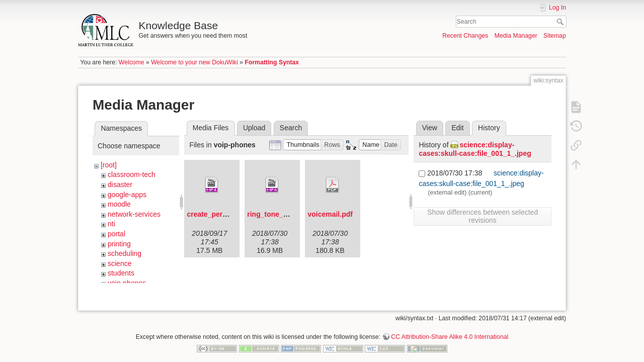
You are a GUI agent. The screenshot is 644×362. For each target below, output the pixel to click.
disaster (120, 185)
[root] (109, 165)
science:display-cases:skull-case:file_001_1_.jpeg (475, 149)
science (119, 263)
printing (119, 244)
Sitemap (555, 36)
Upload (254, 128)
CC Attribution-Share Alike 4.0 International (450, 329)
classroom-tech (132, 174)
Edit (457, 128)
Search (561, 22)
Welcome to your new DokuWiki (194, 62)
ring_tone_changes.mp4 (288, 214)
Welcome (132, 62)
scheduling (125, 253)
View (430, 128)
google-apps (127, 195)
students (121, 273)
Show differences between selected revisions (482, 216)
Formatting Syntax (272, 62)
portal (116, 234)
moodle (119, 204)
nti (111, 224)
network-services (134, 214)
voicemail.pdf (330, 214)
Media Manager (516, 36)
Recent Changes (465, 36)
